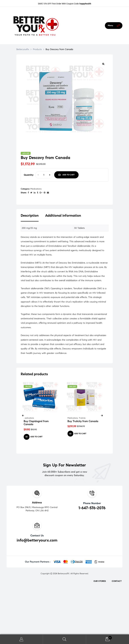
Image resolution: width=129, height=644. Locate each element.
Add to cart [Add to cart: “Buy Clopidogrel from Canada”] (36, 437)
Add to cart (69, 175)
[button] (103, 64)
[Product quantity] (44, 175)
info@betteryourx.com (37, 540)
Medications (36, 189)
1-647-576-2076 (92, 508)
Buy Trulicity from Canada (83, 421)
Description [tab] (30, 216)
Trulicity (82, 418)
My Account (21, 639)
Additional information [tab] (63, 216)
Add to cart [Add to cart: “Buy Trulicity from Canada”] (80, 434)
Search (64, 639)
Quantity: (29, 175)
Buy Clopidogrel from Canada (36, 423)
